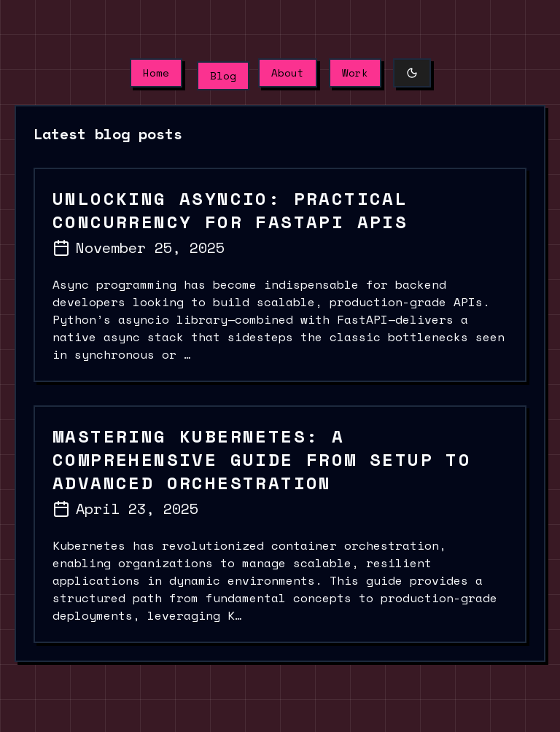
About (288, 73)
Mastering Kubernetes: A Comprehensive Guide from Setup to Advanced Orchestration (262, 459)
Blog (223, 75)
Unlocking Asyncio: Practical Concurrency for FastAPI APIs (230, 210)
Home (156, 73)
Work (355, 73)
